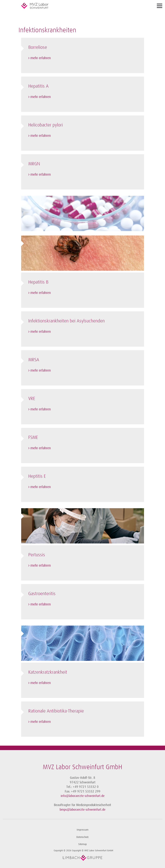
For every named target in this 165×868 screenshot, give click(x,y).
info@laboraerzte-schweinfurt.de (83, 796)
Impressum (83, 830)
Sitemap (82, 844)
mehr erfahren (41, 58)
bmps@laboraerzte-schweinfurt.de (82, 810)
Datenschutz (82, 837)
